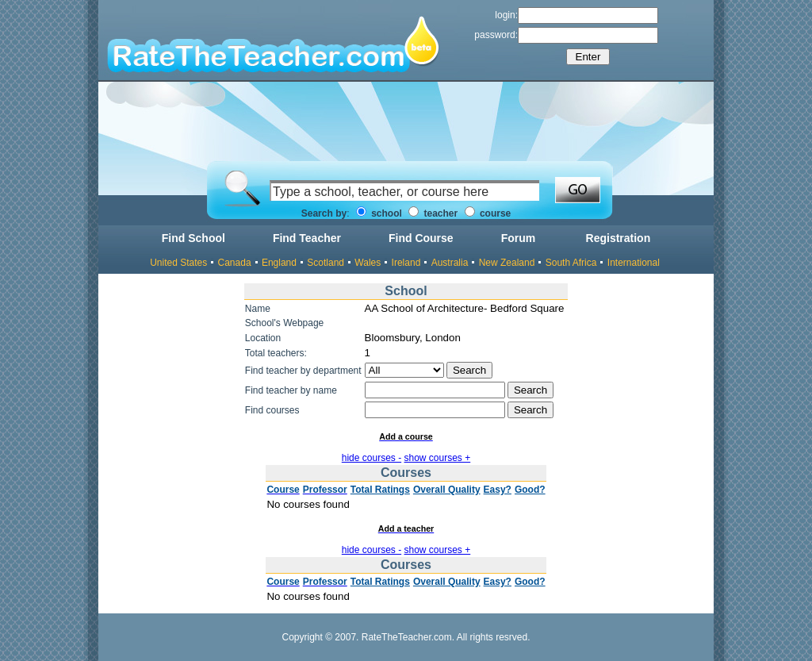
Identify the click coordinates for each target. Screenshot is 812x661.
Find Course (421, 238)
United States (178, 263)
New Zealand (507, 263)
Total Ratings (380, 490)
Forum (519, 238)
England (279, 263)
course (488, 213)
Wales (368, 263)
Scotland (326, 263)
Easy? (498, 490)
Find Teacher (307, 238)
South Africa (571, 263)
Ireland (406, 263)
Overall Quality (447, 490)
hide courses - (372, 458)
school (379, 213)
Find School (193, 238)
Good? (530, 490)
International (634, 263)
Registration (619, 238)
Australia (450, 263)
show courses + (438, 458)
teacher (433, 213)
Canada (235, 263)
